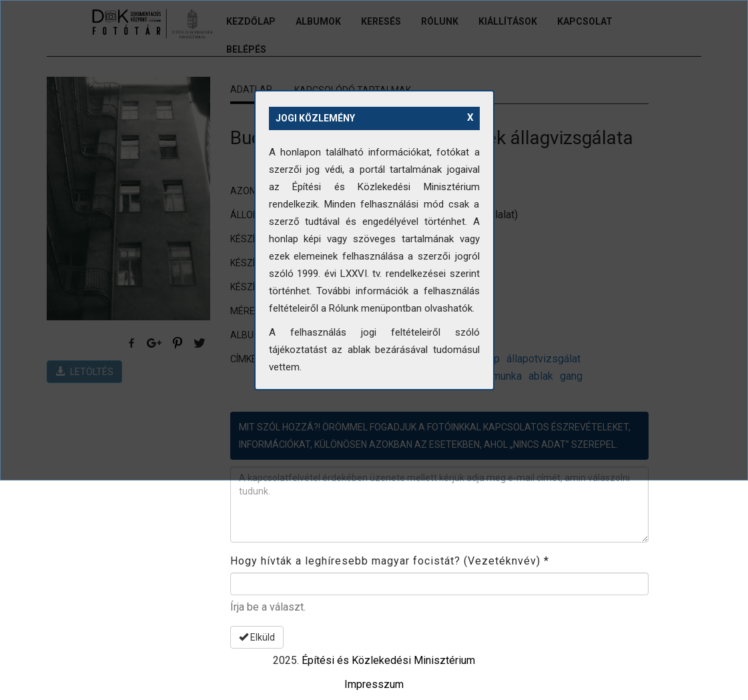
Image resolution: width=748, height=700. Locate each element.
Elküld (257, 637)
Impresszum (374, 684)
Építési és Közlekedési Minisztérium (388, 660)
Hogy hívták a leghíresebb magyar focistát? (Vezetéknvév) (390, 561)
